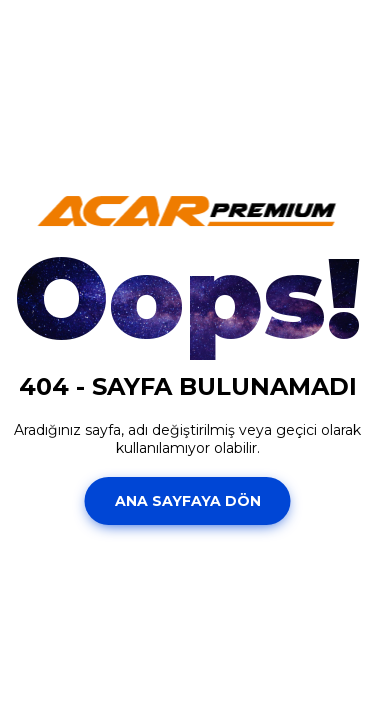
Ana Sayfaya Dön (188, 501)
